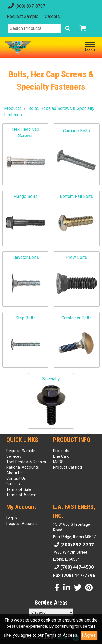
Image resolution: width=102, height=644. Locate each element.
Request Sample (23, 16)
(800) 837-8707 (26, 6)
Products (13, 108)
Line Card (61, 456)
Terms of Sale (19, 489)
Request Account (22, 524)
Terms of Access (61, 635)
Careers (52, 16)
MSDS (58, 462)
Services (14, 456)
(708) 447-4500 (73, 567)
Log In (12, 518)
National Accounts (23, 467)
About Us (14, 473)
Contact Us (16, 478)
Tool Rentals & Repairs (26, 462)
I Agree (89, 635)
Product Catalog (67, 467)
